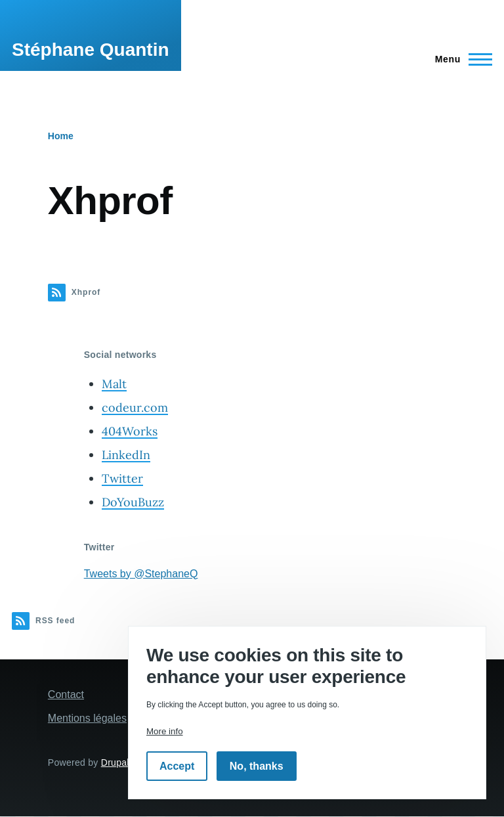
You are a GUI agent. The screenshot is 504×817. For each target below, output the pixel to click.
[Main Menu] (460, 59)
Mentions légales (87, 718)
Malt (114, 384)
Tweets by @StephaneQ (141, 574)
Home (61, 136)
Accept (177, 766)
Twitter (122, 478)
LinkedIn (126, 455)
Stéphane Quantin (91, 50)
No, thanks (257, 766)
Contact (66, 695)
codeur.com (135, 408)
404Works (130, 431)
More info (165, 731)
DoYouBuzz (133, 502)
